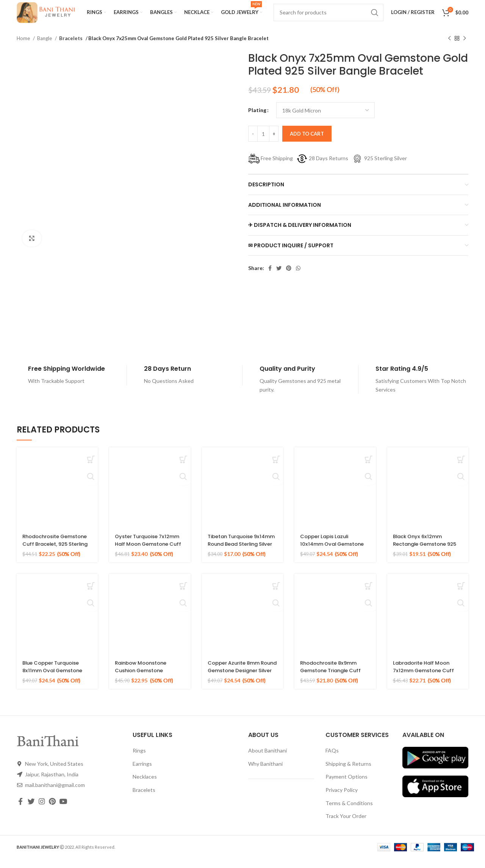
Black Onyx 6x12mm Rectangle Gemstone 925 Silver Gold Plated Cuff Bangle (423, 557)
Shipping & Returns (348, 773)
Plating (257, 119)
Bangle (45, 47)
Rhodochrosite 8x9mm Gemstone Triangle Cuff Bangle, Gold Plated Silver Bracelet (334, 683)
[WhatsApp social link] (298, 277)
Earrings (142, 773)
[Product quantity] (263, 143)
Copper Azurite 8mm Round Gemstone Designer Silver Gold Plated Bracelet (236, 683)
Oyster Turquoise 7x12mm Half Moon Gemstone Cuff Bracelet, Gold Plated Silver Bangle (150, 557)
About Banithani (268, 759)
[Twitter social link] (279, 277)
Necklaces (145, 786)
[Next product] (465, 48)
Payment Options (347, 786)
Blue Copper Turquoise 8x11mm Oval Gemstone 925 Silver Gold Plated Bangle (55, 683)
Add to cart (307, 143)
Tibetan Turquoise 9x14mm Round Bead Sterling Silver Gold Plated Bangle (236, 557)
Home (24, 47)
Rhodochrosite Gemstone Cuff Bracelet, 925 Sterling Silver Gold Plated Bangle (57, 557)
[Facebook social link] (270, 277)
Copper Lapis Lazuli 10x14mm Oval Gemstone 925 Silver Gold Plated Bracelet (335, 557)
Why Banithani (265, 773)
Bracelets (70, 47)
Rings (139, 759)
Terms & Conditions (349, 812)
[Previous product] (449, 48)
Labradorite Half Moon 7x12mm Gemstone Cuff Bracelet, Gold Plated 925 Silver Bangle (426, 683)
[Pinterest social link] (289, 277)
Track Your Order (346, 825)
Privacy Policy (342, 799)
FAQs (332, 759)
